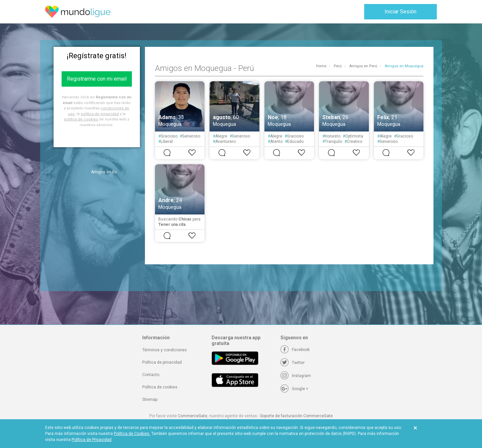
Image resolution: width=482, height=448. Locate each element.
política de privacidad (100, 114)
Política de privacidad (162, 362)
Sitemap (150, 399)
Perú (338, 66)
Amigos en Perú (363, 66)
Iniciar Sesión (400, 12)
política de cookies (81, 119)
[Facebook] (295, 350)
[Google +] (294, 389)
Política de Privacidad (92, 440)
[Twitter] (293, 363)
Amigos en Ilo (104, 172)
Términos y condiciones (165, 350)
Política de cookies (160, 387)
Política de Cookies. (132, 434)
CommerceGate (192, 416)
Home (321, 66)
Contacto (151, 375)
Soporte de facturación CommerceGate (296, 416)
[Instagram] (296, 376)
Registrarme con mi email (97, 79)
